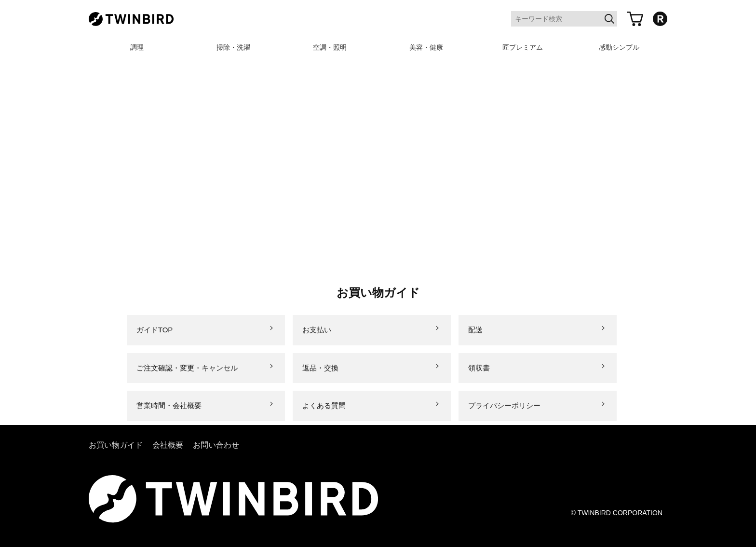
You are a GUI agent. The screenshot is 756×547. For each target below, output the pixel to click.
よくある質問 (324, 405)
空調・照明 (330, 47)
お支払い (317, 330)
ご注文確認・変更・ (187, 368)
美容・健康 (426, 47)
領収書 (479, 368)
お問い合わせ (216, 445)
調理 (137, 47)
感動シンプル (619, 47)
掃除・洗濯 (233, 47)
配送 (475, 330)
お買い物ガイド (116, 445)
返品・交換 (320, 368)
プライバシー (504, 405)
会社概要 (168, 445)
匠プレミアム (523, 47)
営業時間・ (169, 405)
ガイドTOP (155, 330)
